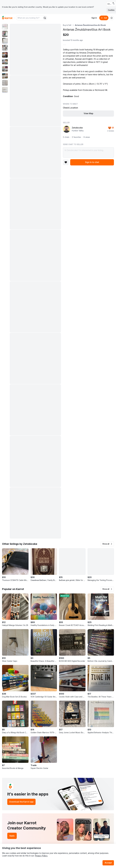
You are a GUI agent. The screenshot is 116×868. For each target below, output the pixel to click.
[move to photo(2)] (5, 34)
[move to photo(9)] (5, 83)
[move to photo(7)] (5, 69)
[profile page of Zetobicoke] (67, 129)
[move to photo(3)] (5, 41)
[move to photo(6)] (5, 62)
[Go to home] (7, 18)
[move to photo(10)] (5, 90)
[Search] (45, 18)
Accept (108, 863)
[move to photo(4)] (5, 48)
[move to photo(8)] (5, 76)
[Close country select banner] (113, 3)
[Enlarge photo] (35, 49)
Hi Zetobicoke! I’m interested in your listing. (88, 152)
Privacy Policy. (41, 856)
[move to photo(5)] (5, 55)
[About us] (112, 18)
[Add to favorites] (66, 162)
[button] (107, 544)
